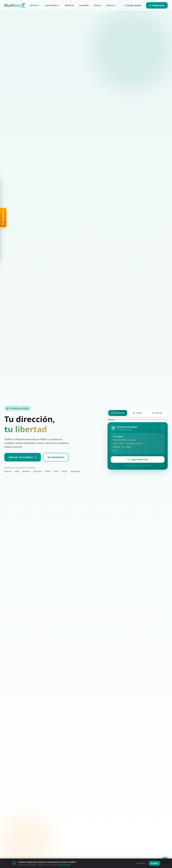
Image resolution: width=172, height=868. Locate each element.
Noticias (97, 5)
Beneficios (70, 5)
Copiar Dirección (138, 459)
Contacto (111, 5)
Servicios (35, 5)
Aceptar (154, 863)
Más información (64, 865)
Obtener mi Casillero (23, 457)
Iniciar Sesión (133, 5)
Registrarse (157, 5)
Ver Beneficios (56, 457)
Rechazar (141, 863)
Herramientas (53, 5)
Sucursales (84, 5)
